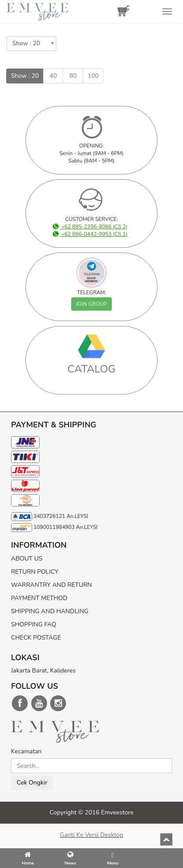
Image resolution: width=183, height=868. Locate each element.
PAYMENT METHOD (39, 598)
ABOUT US (27, 559)
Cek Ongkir (32, 783)
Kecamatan (26, 751)
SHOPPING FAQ (34, 624)
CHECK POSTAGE (36, 638)
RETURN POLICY (35, 572)
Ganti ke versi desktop (91, 835)
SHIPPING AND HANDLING (50, 611)
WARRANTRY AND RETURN (51, 585)
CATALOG (91, 369)
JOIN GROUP (91, 304)
